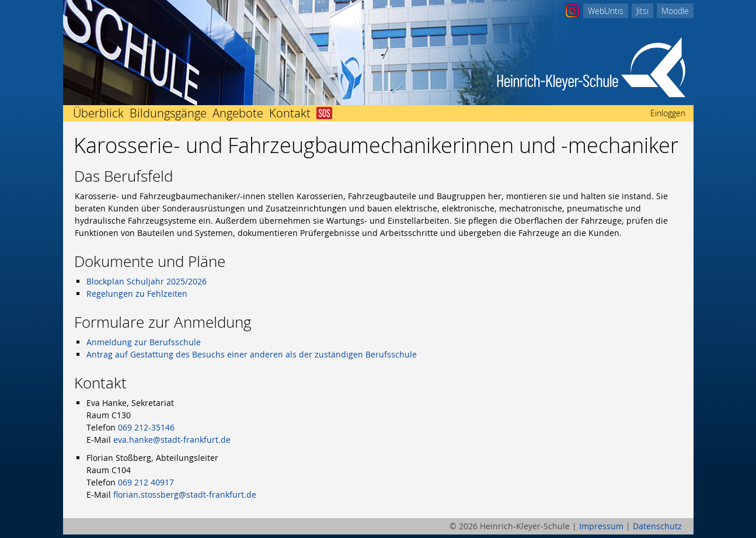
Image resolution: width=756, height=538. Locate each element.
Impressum (601, 526)
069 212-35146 (146, 427)
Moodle (675, 11)
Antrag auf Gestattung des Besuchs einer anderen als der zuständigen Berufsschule (252, 354)
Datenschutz (657, 526)
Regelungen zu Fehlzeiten (137, 294)
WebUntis (606, 11)
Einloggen (668, 113)
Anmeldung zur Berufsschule (144, 342)
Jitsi (642, 11)
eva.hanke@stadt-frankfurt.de (172, 440)
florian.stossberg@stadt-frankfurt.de (185, 494)
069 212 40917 (146, 482)
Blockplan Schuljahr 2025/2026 (147, 281)
